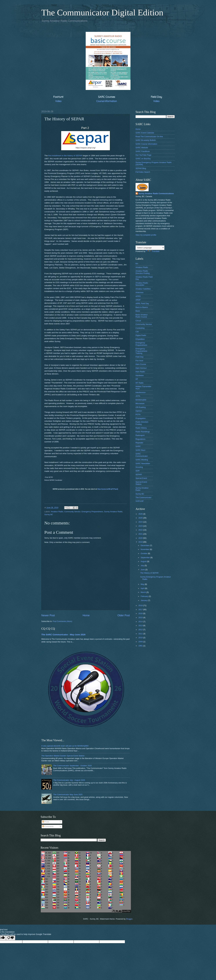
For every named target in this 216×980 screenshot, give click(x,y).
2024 (141, 522)
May (143, 584)
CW (137, 332)
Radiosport (140, 435)
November (145, 549)
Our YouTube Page (143, 155)
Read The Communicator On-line (149, 137)
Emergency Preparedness (92, 512)
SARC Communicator (142, 455)
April (143, 588)
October (144, 553)
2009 (141, 642)
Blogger (129, 919)
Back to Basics (142, 307)
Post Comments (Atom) (62, 621)
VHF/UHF (140, 501)
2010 (141, 638)
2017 (141, 610)
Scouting (139, 467)
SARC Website (142, 148)
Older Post (124, 615)
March (143, 592)
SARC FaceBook (143, 151)
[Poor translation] (11, 938)
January (144, 600)
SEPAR (139, 475)
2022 (141, 530)
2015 (141, 618)
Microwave (140, 403)
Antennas (139, 292)
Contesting (140, 328)
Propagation (141, 418)
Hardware (140, 375)
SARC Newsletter (143, 463)
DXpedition (140, 339)
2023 (141, 526)
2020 (141, 538)
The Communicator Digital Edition (102, 12)
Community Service (72, 512)
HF (137, 379)
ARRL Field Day (142, 303)
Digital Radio (141, 335)
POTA (138, 415)
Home (86, 615)
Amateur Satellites (143, 289)
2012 (141, 630)
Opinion (139, 411)
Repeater (139, 443)
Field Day (139, 357)
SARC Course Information (146, 144)
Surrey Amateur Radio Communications (156, 193)
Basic (138, 311)
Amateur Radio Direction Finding (143, 272)
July (143, 565)
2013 (141, 626)
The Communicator (143, 497)
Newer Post (48, 615)
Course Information (107, 101)
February (145, 596)
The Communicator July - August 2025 (69, 780)
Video (58, 101)
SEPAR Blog (141, 168)
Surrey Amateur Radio (113, 512)
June (143, 570)
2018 (141, 605)
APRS (138, 296)
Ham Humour (141, 368)
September (145, 557)
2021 (141, 534)
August (144, 561)
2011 (141, 634)
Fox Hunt (139, 361)
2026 (141, 514)
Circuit (138, 321)
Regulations (140, 439)
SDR (138, 471)
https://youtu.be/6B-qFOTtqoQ (108, 489)
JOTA (138, 396)
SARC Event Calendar (145, 133)
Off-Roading (141, 407)
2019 (141, 542)
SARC (138, 446)
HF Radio (139, 383)
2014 (141, 622)
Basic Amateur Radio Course (142, 316)
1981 (141, 646)
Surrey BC (49, 514)
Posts (46, 822)
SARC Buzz (140, 450)
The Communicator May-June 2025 (68, 795)
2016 (141, 613)
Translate (153, 251)
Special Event (141, 478)
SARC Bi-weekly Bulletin (146, 140)
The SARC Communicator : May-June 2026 (63, 635)
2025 (141, 518)
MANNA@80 (141, 400)
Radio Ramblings (143, 432)
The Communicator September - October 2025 (72, 766)
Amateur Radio (57, 512)
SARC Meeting (142, 460)
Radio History (141, 428)
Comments (48, 826)
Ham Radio (140, 372)
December (145, 545)
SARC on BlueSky (143, 159)
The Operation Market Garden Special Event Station (63, 756)
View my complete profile (146, 235)
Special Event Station (141, 483)
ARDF (138, 300)
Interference (141, 392)
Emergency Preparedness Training (141, 351)
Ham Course (141, 364)
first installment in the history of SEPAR (65, 156)
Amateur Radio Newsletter (142, 284)
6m (137, 264)
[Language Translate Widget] (150, 248)
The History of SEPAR (149, 573)
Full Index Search (143, 172)
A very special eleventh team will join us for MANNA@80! (65, 746)
